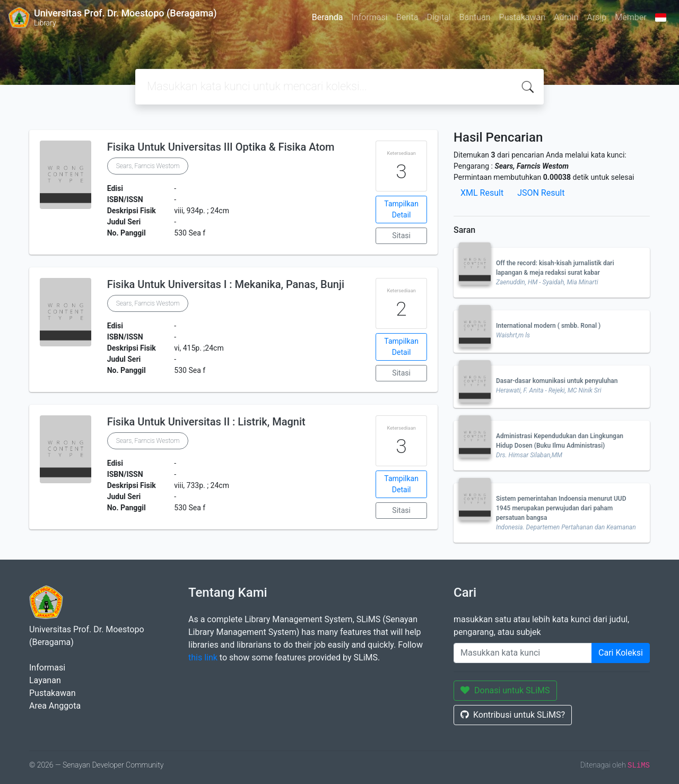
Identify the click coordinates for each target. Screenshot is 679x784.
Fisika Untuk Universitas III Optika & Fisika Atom (221, 147)
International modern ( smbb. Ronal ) (548, 326)
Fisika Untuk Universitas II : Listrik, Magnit (206, 422)
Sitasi (401, 236)
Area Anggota (55, 706)
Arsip (597, 17)
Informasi (370, 17)
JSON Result (541, 193)
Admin (566, 17)
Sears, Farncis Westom (148, 166)
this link (203, 657)
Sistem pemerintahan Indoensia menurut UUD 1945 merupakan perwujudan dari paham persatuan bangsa (561, 508)
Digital (438, 17)
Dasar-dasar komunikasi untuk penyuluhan (557, 381)
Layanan (45, 680)
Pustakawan (522, 17)
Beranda (328, 17)
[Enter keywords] (523, 653)
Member (630, 17)
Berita (407, 17)
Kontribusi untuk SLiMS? (513, 715)
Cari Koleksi (621, 653)
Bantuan (475, 17)
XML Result (482, 193)
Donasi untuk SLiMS (505, 690)
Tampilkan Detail (401, 209)
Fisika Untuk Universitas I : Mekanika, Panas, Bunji (226, 284)
